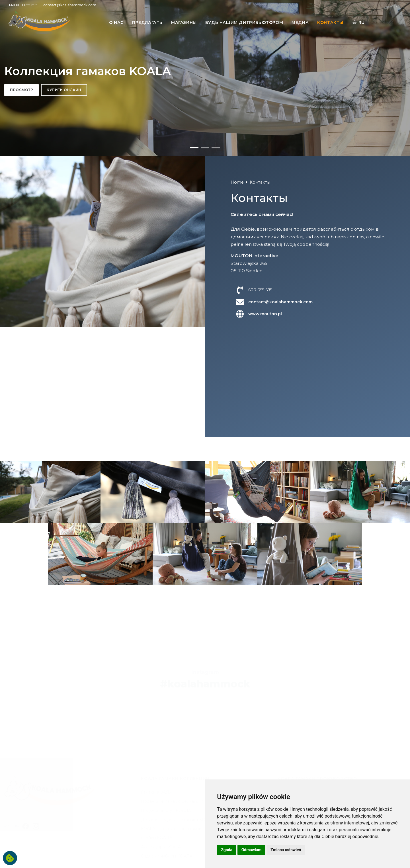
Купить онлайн (64, 250)
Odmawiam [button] (252, 850)
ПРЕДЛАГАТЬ (147, 22)
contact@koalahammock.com (280, 623)
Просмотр (21, 250)
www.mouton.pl (265, 634)
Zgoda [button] (227, 850)
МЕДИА (300, 22)
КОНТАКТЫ (330, 22)
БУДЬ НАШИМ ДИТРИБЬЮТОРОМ (244, 22)
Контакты (260, 503)
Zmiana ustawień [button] (286, 850)
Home (237, 503)
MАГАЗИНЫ (184, 22)
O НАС (116, 22)
